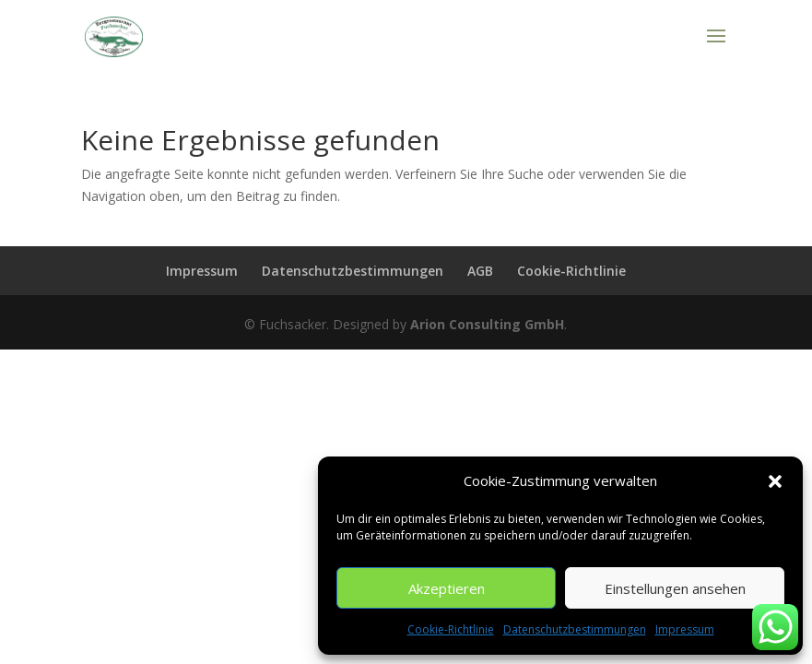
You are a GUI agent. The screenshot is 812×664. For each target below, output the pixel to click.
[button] (775, 481)
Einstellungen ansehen (675, 588)
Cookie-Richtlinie (451, 629)
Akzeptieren (447, 588)
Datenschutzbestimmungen (575, 629)
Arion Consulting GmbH (487, 324)
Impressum (685, 629)
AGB (480, 271)
